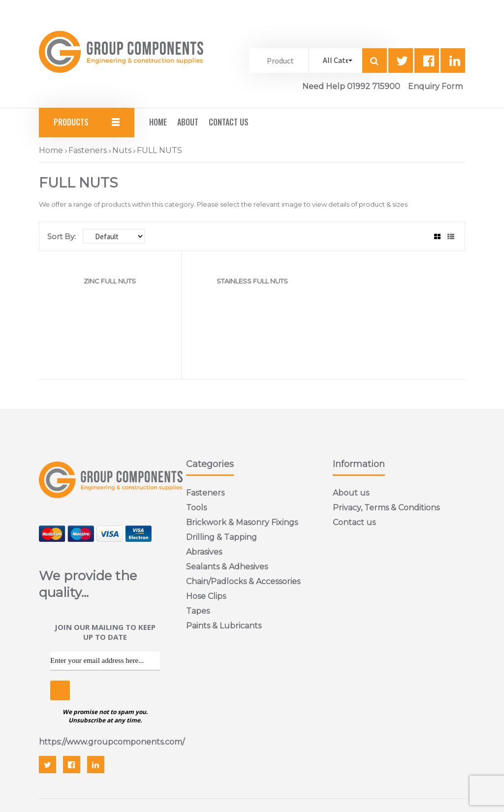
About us (351, 493)
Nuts (122, 150)
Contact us (354, 522)
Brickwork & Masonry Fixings (242, 522)
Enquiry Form (435, 86)
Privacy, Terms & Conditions (386, 508)
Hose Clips (206, 596)
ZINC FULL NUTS (110, 281)
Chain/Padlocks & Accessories (243, 581)
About (188, 122)
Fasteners (88, 150)
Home (158, 122)
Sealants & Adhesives (227, 567)
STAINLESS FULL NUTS (252, 281)
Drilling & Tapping (221, 537)
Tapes (198, 611)
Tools (196, 508)
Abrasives (204, 552)
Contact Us (229, 122)
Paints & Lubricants (224, 626)
